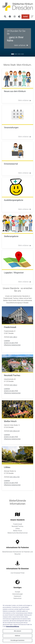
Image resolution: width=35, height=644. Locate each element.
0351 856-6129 (15, 431)
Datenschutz (17, 598)
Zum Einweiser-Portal (18, 573)
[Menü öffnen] (32, 17)
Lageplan (7, 341)
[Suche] (5, 17)
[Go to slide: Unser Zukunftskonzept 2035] (22, 54)
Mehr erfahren (25, 100)
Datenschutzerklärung (13, 626)
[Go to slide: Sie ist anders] (19, 54)
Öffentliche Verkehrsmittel (12, 345)
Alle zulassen (17, 631)
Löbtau (18, 528)
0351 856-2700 (15, 477)
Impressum (18, 596)
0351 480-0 (13, 337)
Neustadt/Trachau (17, 526)
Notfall (25, 17)
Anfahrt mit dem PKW (11, 343)
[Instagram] (15, 17)
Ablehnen (17, 636)
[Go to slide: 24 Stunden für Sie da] (13, 54)
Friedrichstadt (18, 524)
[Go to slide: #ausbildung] (16, 54)
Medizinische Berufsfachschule (18, 533)
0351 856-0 (13, 385)
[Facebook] (10, 17)
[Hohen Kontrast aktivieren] (19, 17)
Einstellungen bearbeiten (17, 640)
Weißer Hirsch (18, 531)
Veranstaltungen (17, 594)
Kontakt (18, 592)
